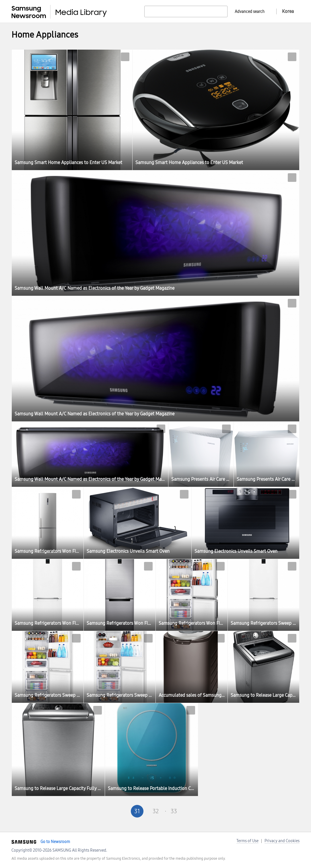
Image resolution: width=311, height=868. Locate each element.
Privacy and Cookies (282, 841)
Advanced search (250, 12)
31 (137, 811)
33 (174, 811)
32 (156, 811)
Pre (119, 811)
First (100, 811)
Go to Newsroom (55, 842)
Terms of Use (247, 841)
